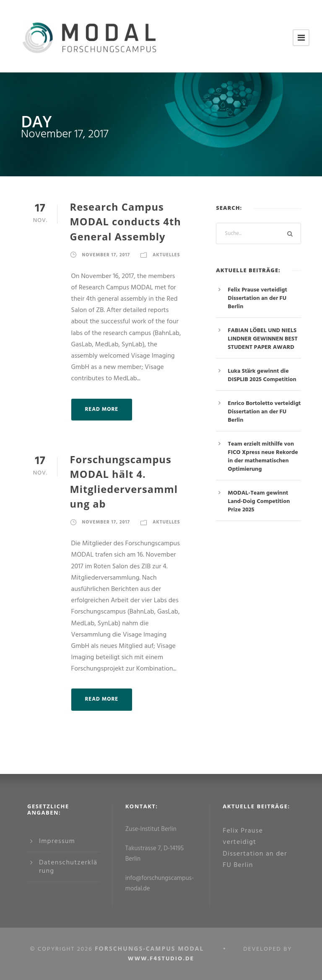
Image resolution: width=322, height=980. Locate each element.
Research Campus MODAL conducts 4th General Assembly (126, 222)
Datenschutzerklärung (68, 867)
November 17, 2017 (106, 255)
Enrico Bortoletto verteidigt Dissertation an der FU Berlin (264, 412)
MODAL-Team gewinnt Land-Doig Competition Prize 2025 (259, 502)
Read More (102, 409)
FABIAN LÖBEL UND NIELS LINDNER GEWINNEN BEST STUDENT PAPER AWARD (263, 339)
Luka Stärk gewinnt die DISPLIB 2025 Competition (262, 375)
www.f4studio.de (161, 959)
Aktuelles (166, 255)
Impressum (57, 841)
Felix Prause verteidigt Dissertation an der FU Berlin (257, 298)
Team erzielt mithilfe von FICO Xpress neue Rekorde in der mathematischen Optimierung (263, 457)
